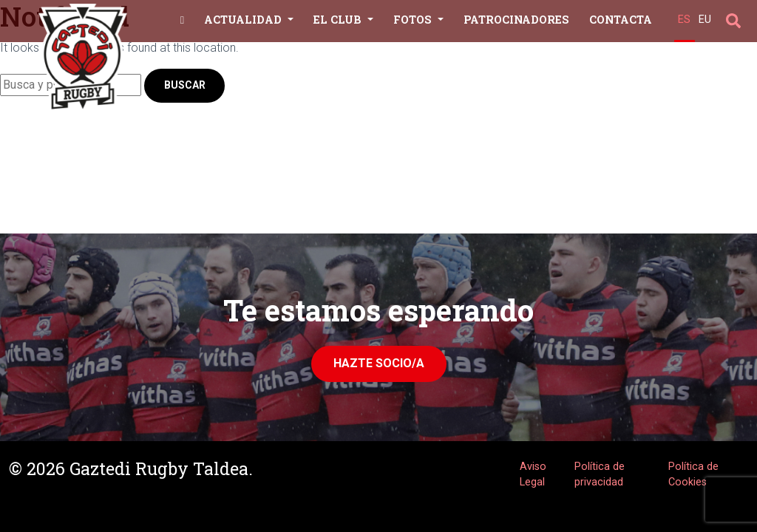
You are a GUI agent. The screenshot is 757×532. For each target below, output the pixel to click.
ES (684, 20)
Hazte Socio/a (379, 363)
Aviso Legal (533, 475)
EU (705, 20)
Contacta (621, 20)
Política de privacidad (600, 475)
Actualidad (244, 20)
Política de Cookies (693, 475)
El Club (339, 20)
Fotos (414, 20)
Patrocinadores (516, 20)
